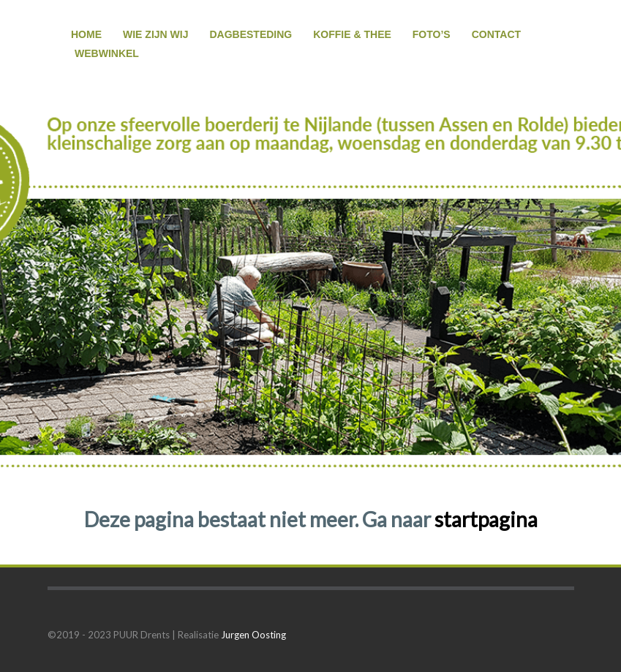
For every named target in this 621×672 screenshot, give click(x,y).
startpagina (486, 519)
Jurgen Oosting (253, 635)
